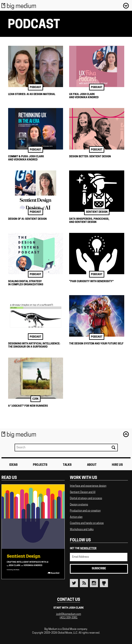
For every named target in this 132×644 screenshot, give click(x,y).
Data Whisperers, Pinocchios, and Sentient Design (89, 221)
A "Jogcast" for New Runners (28, 406)
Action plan (76, 517)
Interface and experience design (88, 486)
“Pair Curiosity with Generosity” (91, 282)
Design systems (79, 505)
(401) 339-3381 (69, 618)
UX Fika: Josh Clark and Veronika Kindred (84, 96)
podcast (35, 87)
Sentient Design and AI (83, 492)
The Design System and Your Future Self (96, 344)
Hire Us (117, 465)
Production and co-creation (85, 511)
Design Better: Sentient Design (90, 157)
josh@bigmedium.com (69, 614)
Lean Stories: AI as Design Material (32, 94)
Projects (40, 465)
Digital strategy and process (86, 498)
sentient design (97, 212)
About (92, 465)
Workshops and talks (82, 530)
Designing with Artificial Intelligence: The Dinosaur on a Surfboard (34, 345)
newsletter (88, 548)
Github (104, 583)
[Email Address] (99, 557)
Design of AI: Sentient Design (27, 219)
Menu (126, 6)
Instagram (94, 583)
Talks (67, 465)
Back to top (126, 434)
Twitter (74, 583)
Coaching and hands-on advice (87, 523)
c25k (35, 399)
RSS (84, 583)
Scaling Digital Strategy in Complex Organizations (26, 283)
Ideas (13, 465)
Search (113, 448)
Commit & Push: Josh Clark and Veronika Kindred (26, 158)
